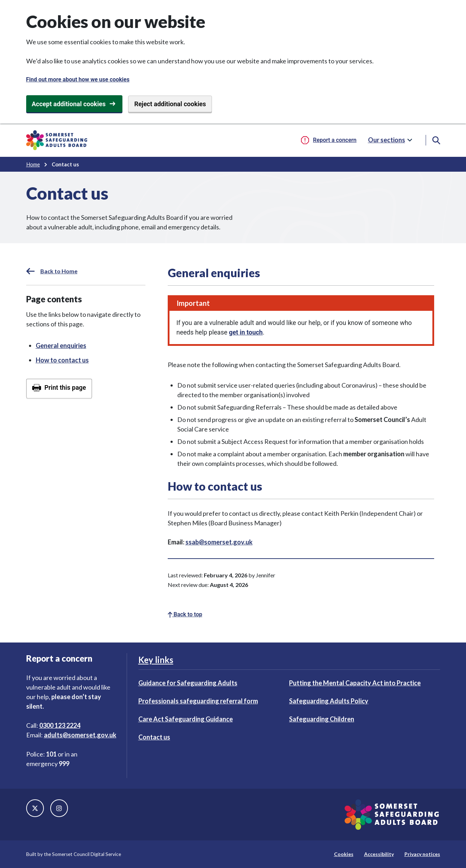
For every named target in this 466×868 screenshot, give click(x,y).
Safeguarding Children (322, 719)
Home (33, 164)
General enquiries (61, 346)
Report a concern (335, 140)
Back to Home (52, 271)
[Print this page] (59, 388)
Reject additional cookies (170, 104)
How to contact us (62, 360)
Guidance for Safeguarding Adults (188, 683)
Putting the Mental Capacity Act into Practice (355, 683)
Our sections (387, 140)
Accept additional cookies (69, 104)
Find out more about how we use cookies (78, 79)
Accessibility (379, 854)
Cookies (344, 854)
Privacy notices (422, 854)
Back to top (185, 614)
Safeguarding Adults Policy (329, 701)
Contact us (154, 737)
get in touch (246, 332)
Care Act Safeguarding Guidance (186, 719)
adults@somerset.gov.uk (80, 735)
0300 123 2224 (60, 725)
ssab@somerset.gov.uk (219, 542)
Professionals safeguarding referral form (198, 701)
